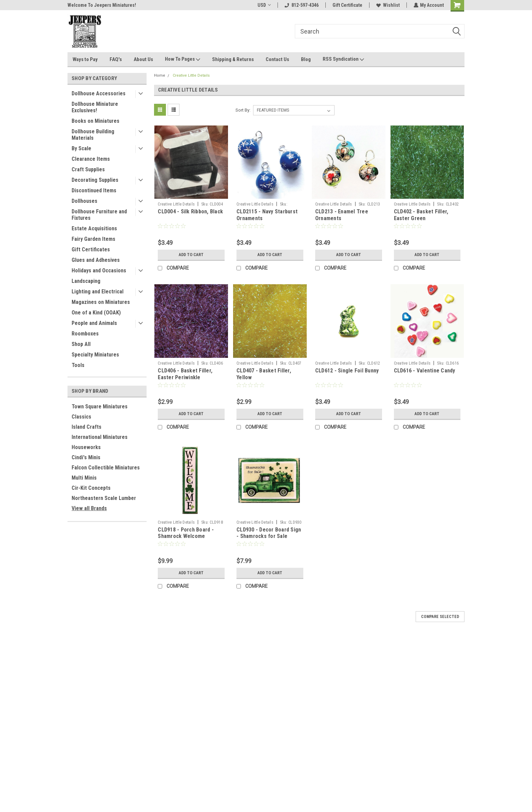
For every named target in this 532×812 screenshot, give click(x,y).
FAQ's (116, 59)
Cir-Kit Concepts (91, 488)
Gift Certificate (347, 5)
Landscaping (86, 281)
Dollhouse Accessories (99, 93)
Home (160, 75)
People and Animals (94, 323)
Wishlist (388, 5)
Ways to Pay (85, 59)
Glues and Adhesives (96, 260)
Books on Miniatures (96, 121)
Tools (78, 365)
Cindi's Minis (86, 457)
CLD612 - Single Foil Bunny (347, 371)
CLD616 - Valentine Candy (425, 371)
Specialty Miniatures (95, 355)
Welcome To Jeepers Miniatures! (102, 5)
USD (264, 5)
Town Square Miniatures (100, 407)
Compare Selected (440, 617)
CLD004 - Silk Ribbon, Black (190, 211)
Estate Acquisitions (94, 228)
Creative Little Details (191, 75)
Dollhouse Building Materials (93, 135)
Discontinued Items (94, 190)
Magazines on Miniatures (101, 302)
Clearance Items (91, 159)
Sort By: (243, 110)
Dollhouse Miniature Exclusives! (95, 107)
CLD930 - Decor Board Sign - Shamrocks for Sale (269, 533)
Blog (306, 59)
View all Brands (89, 508)
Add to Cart (191, 255)
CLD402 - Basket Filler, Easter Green (421, 215)
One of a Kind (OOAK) (96, 313)
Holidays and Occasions (99, 270)
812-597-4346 (301, 5)
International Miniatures (100, 437)
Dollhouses (84, 201)
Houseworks (86, 447)
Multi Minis (84, 478)
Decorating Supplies (95, 180)
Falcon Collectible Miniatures (106, 468)
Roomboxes (85, 334)
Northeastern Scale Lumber (104, 498)
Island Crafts (87, 427)
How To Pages (183, 59)
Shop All (81, 344)
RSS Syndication (343, 59)
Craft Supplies (88, 169)
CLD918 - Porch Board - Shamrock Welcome (186, 533)
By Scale (81, 148)
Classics (81, 417)
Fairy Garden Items (93, 239)
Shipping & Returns (233, 59)
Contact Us (277, 59)
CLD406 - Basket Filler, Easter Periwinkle (185, 374)
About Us (143, 59)
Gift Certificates (91, 249)
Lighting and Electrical (98, 292)
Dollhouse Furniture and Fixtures (99, 215)
